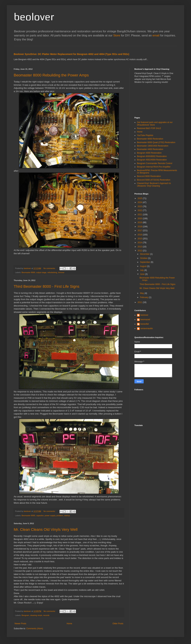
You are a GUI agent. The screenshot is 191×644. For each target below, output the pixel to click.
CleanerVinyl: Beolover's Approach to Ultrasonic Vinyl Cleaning (154, 184)
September (145, 262)
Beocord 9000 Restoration (149, 176)
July (142, 270)
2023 (140, 206)
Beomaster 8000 (28, 272)
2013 (140, 247)
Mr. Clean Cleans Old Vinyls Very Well (46, 530)
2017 (140, 231)
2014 (140, 243)
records (46, 615)
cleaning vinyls (36, 615)
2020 (140, 219)
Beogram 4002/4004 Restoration (152, 160)
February (144, 297)
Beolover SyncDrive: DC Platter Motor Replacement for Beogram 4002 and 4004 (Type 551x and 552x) (71, 54)
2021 (140, 215)
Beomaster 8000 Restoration (150, 139)
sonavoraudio (147, 328)
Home (69, 624)
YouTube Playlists (145, 135)
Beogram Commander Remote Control (155, 163)
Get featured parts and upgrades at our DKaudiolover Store (155, 124)
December (145, 254)
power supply (50, 516)
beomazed (145, 320)
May (142, 293)
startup (67, 516)
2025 (140, 198)
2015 (140, 239)
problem (60, 516)
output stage (41, 272)
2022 (140, 210)
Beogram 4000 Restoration (149, 153)
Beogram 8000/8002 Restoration (152, 156)
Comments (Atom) (35, 629)
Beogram (25, 615)
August (144, 266)
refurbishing (52, 272)
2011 (140, 302)
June (143, 274)
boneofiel (145, 324)
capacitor (40, 516)
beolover (34, 17)
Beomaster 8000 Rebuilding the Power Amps (51, 75)
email (156, 35)
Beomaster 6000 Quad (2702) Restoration (156, 142)
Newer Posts (20, 624)
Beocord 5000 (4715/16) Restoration (154, 180)
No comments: (50, 268)
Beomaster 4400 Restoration (150, 149)
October (144, 258)
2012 (140, 251)
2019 (140, 222)
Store (117, 35)
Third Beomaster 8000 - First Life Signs (47, 286)
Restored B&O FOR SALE (149, 128)
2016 (140, 235)
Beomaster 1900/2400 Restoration (153, 146)
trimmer (61, 272)
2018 (140, 227)
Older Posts (118, 624)
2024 (140, 202)
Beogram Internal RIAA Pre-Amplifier (154, 167)
